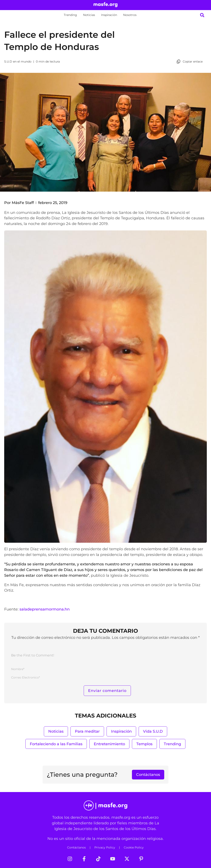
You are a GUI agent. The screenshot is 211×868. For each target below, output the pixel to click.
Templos (144, 744)
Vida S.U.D (153, 731)
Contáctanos (76, 847)
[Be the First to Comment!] (105, 656)
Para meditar (87, 731)
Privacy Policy (105, 847)
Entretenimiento (109, 744)
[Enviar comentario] (107, 691)
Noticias (89, 15)
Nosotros (130, 15)
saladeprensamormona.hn (45, 609)
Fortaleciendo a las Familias (56, 744)
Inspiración (109, 15)
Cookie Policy (134, 847)
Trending (70, 15)
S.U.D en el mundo (18, 61)
